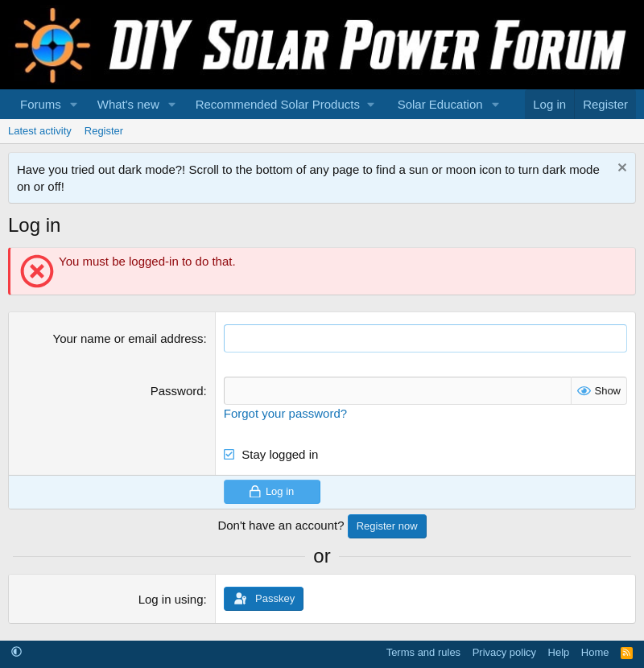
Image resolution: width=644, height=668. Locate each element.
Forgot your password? (285, 413)
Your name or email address (128, 338)
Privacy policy (504, 652)
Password (177, 391)
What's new (128, 104)
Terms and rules (423, 652)
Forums (41, 104)
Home (595, 652)
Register (104, 131)
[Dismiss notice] (620, 169)
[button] (74, 104)
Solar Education (440, 104)
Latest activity (40, 131)
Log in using (171, 599)
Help (559, 652)
